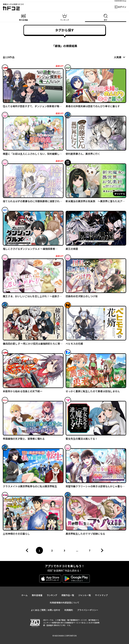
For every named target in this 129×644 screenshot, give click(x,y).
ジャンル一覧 (85, 595)
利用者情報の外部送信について (65, 602)
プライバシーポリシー (88, 610)
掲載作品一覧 (68, 595)
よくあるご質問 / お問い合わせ (45, 610)
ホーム (24, 595)
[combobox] (120, 57)
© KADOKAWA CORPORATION (64, 636)
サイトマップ (101, 595)
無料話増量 (37, 595)
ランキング (52, 595)
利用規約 (69, 610)
